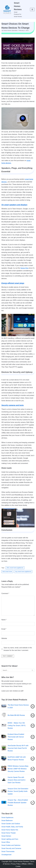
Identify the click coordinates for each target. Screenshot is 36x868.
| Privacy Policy (15, 864)
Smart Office (6, 842)
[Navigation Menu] (32, 9)
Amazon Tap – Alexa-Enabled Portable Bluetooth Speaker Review (18, 803)
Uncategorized (6, 855)
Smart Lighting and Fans (10, 839)
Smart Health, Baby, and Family (12, 827)
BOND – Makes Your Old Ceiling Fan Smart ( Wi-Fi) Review (17, 726)
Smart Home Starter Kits (10, 830)
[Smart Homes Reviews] (12, 9)
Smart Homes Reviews (21, 861)
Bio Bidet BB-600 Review (16, 715)
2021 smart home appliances (15, 568)
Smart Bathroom (7, 821)
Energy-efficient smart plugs (13, 283)
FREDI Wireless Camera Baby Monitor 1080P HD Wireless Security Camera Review (18, 769)
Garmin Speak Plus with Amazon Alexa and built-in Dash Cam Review (17, 780)
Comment (5, 593)
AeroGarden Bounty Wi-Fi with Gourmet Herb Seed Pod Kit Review (18, 748)
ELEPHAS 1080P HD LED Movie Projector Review (17, 758)
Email (4, 629)
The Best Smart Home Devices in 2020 (18, 706)
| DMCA (30, 864)
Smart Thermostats (8, 851)
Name (4, 620)
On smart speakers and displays (14, 205)
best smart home (7, 571)
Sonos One (25, 268)
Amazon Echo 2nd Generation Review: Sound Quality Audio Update (18, 791)
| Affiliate (24, 864)
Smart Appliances (7, 818)
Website (4, 638)
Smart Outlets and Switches (11, 845)
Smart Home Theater (9, 833)
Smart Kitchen (6, 836)
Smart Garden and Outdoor (11, 824)
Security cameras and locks (13, 405)
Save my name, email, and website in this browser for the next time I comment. (18, 649)
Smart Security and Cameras (11, 848)
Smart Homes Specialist (10, 30)
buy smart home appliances (23, 571)
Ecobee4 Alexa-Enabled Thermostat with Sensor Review (16, 737)
